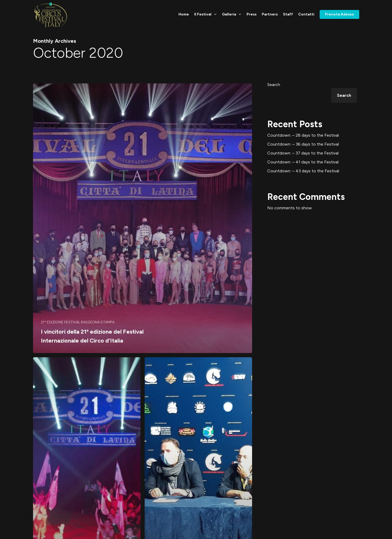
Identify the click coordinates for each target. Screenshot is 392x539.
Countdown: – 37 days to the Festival (303, 153)
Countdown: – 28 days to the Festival (303, 135)
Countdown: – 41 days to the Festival (303, 162)
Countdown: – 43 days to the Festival (303, 171)
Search (274, 85)
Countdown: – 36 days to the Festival (303, 144)
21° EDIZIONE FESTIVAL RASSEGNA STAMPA (78, 322)
